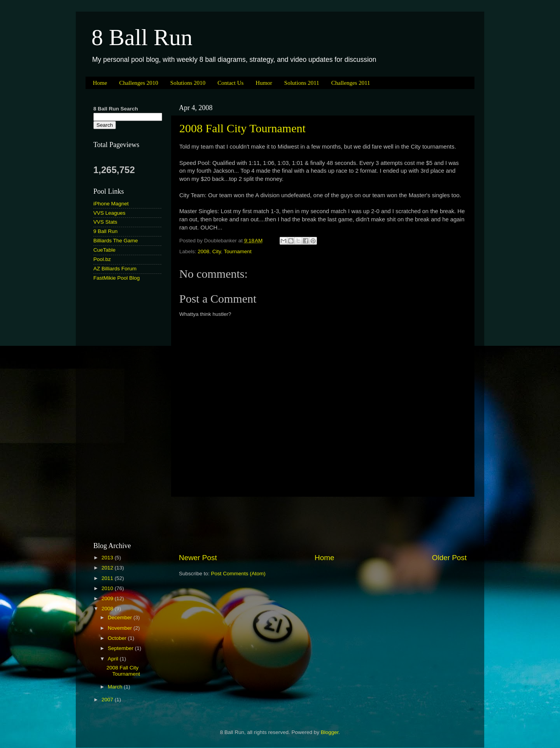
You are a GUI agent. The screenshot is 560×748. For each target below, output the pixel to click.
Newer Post (198, 558)
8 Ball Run (142, 37)
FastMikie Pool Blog (116, 278)
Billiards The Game (116, 241)
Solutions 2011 (302, 83)
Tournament (237, 251)
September (121, 648)
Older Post (449, 558)
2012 (108, 568)
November (121, 628)
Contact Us (230, 83)
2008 (203, 251)
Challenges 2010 (138, 83)
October (118, 638)
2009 (108, 598)
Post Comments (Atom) (238, 574)
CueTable (104, 250)
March (116, 687)
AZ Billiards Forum (115, 269)
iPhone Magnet (111, 204)
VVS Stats (105, 222)
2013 (108, 558)
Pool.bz (102, 259)
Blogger (330, 732)
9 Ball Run (105, 231)
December (121, 617)
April (114, 659)
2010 (108, 588)
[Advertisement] (323, 525)
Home (100, 83)
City (217, 251)
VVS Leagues (109, 213)
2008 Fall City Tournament (242, 128)
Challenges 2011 (351, 83)
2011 (108, 578)
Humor (264, 83)
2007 (108, 700)
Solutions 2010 (188, 83)
